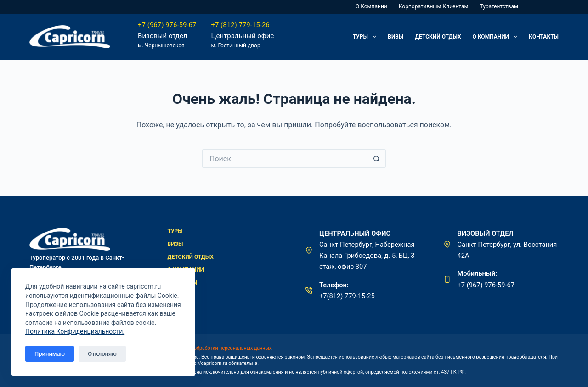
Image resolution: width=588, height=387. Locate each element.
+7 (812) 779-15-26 (240, 25)
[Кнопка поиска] (377, 159)
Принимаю (50, 354)
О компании (371, 6)
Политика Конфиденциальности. (75, 331)
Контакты (544, 37)
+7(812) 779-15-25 (347, 296)
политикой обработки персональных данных (220, 348)
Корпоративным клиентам (434, 6)
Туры (367, 37)
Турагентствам (499, 6)
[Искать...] (285, 159)
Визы (396, 37)
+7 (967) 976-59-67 (167, 25)
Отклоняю (102, 354)
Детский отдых (438, 37)
